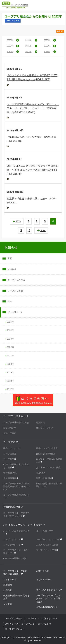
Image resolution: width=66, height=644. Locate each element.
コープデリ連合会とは (16, 416)
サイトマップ (10, 579)
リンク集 (8, 604)
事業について (10, 428)
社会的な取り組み (13, 507)
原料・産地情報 (44, 478)
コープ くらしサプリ (46, 550)
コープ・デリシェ (12, 539)
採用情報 (8, 585)
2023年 (47, 40)
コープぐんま (28, 624)
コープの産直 (10, 454)
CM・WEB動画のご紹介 (15, 558)
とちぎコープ (12, 624)
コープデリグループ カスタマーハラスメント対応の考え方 (49, 599)
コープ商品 (9, 459)
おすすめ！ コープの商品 (48, 467)
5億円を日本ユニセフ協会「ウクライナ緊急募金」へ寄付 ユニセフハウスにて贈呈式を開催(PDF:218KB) (32, 170)
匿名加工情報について (47, 607)
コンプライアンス (45, 428)
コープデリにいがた (15, 629)
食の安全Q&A (10, 473)
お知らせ (11, 247)
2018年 (28, 52)
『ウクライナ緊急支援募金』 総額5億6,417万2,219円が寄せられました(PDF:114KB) (32, 77)
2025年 (10, 40)
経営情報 (40, 422)
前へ (17, 221)
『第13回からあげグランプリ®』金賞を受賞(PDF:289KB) (31, 139)
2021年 (28, 46)
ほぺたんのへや (44, 531)
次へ (41, 230)
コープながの (44, 624)
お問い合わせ (42, 571)
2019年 (10, 52)
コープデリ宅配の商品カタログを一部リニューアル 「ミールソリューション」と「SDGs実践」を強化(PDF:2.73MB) (33, 108)
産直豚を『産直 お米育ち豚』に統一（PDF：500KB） (32, 201)
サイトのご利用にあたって (49, 590)
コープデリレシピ (12, 545)
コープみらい (32, 618)
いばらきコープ (49, 618)
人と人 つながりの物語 (47, 545)
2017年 (47, 52)
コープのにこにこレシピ (48, 539)
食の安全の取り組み (46, 454)
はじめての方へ (44, 579)
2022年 (10, 46)
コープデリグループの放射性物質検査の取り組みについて (16, 487)
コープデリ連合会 (14, 618)
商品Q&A (40, 473)
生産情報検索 (10, 478)
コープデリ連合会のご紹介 (16, 422)
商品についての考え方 (47, 448)
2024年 (28, 40)
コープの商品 (11, 442)
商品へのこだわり (12, 448)
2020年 (47, 46)
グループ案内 (10, 433)
